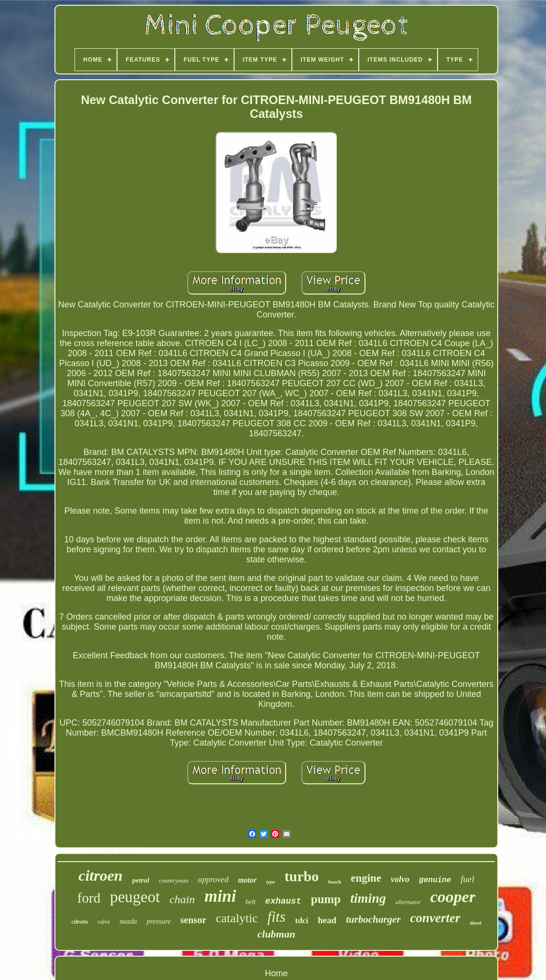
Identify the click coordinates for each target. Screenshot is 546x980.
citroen (100, 875)
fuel (467, 879)
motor (247, 880)
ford (89, 898)
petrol (141, 880)
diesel (476, 923)
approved (214, 880)
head (327, 920)
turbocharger (373, 919)
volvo (400, 879)
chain (182, 899)
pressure (159, 921)
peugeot (135, 897)
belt (251, 902)
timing (368, 898)
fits (277, 917)
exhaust (283, 901)
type (270, 882)
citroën (80, 922)
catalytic (237, 918)
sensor (193, 920)
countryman (173, 880)
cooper (453, 897)
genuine (435, 880)
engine (366, 878)
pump (326, 899)
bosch (335, 882)
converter (435, 918)
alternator (408, 902)
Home (276, 973)
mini (220, 896)
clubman (276, 934)
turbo (302, 876)
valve (104, 922)
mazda (128, 922)
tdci (302, 921)
